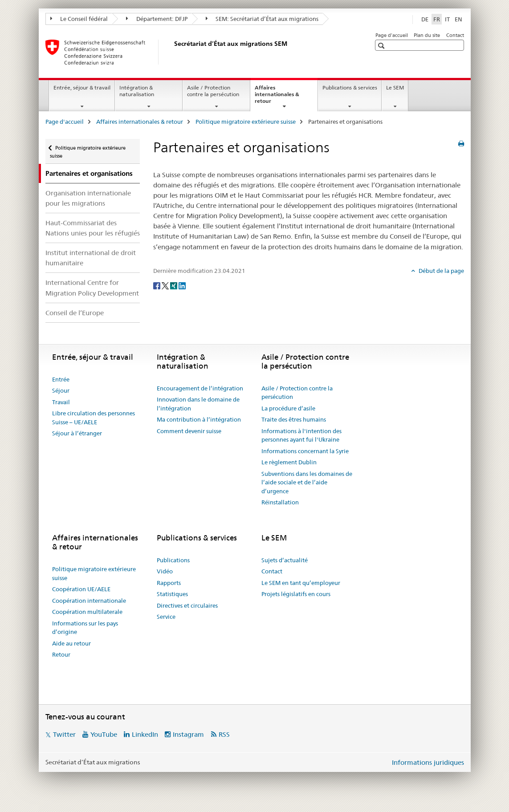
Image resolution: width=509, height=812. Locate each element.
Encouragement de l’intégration (200, 388)
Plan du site (427, 35)
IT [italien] (447, 19)
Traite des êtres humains (294, 419)
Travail (61, 402)
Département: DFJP (157, 19)
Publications (173, 560)
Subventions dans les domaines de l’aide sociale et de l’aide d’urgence (307, 482)
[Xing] (174, 285)
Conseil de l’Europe (75, 313)
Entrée (61, 379)
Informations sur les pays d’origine (85, 628)
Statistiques (172, 594)
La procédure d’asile (288, 408)
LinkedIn (145, 734)
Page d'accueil (392, 35)
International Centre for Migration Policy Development (92, 288)
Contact (455, 35)
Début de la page (441, 271)
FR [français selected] (437, 19)
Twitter (64, 734)
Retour (61, 654)
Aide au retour (71, 643)
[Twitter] (166, 285)
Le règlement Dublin (289, 462)
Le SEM (395, 87)
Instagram (188, 734)
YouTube (104, 734)
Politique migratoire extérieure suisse (246, 122)
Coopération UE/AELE (81, 589)
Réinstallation (280, 502)
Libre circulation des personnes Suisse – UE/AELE (94, 418)
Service (166, 617)
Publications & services (350, 87)
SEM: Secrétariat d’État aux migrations (262, 19)
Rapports (169, 583)
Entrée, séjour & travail (82, 87)
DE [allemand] (425, 19)
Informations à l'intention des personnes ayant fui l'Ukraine (301, 435)
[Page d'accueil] (172, 52)
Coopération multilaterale (87, 612)
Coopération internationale (89, 601)
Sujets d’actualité (285, 560)
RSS (224, 734)
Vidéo (165, 571)
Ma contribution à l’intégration (199, 419)
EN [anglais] (458, 19)
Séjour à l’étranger (77, 433)
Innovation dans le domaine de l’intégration (198, 404)
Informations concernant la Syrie (305, 451)
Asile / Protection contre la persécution (213, 91)
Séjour (61, 390)
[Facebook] (157, 285)
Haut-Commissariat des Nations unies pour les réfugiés (93, 228)
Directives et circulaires (187, 605)
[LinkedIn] (182, 285)
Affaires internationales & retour (277, 97)
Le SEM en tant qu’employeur (301, 583)
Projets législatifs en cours (296, 594)
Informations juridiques (428, 762)
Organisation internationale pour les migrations (88, 198)
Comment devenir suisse (189, 431)
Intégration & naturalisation (137, 91)
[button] (382, 46)
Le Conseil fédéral (79, 19)
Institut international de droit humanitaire (91, 258)
